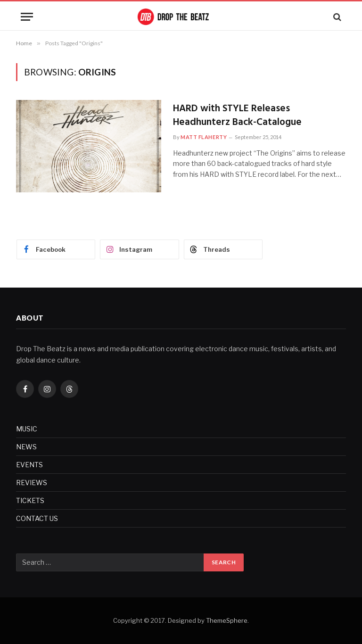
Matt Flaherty (204, 137)
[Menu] (27, 17)
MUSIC (27, 429)
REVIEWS (32, 483)
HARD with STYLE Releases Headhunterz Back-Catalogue (237, 116)
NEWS (26, 447)
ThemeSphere (227, 620)
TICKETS (30, 500)
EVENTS (29, 465)
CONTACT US (37, 518)
